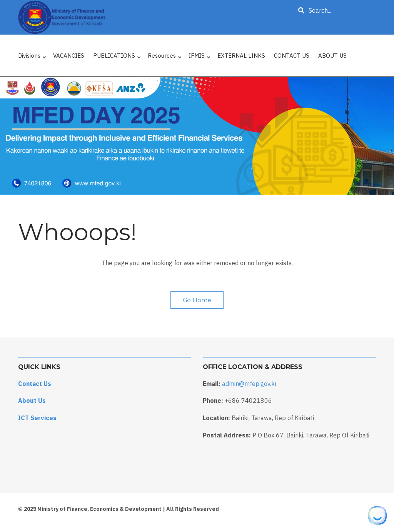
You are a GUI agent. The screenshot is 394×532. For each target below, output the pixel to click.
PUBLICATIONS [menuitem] (117, 57)
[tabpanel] (197, 136)
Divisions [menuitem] (33, 57)
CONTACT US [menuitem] (292, 56)
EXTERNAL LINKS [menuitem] (241, 56)
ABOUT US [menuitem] (332, 56)
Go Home (197, 300)
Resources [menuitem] (165, 57)
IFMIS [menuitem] (200, 57)
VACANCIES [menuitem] (69, 56)
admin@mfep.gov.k (248, 384)
